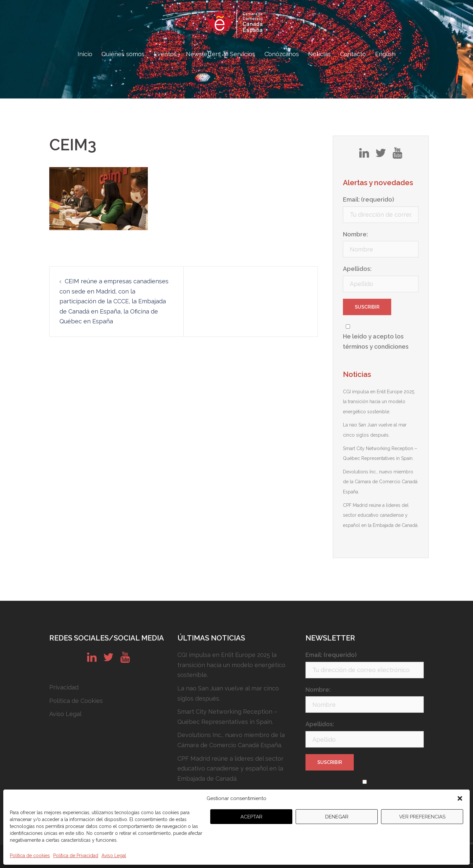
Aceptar (251, 817)
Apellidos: (357, 269)
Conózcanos (282, 54)
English (385, 54)
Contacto (353, 54)
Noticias (319, 54)
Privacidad (64, 687)
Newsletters (203, 54)
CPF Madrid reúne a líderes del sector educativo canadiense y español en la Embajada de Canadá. (381, 515)
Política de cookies (30, 856)
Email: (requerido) (369, 199)
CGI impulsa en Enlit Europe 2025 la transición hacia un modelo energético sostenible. (379, 402)
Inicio (85, 54)
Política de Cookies (76, 701)
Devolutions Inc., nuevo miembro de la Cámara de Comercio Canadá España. (380, 482)
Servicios (243, 54)
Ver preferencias (422, 817)
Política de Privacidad (76, 856)
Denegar (337, 817)
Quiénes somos (123, 54)
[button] (460, 798)
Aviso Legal (114, 856)
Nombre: (355, 234)
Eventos (165, 54)
